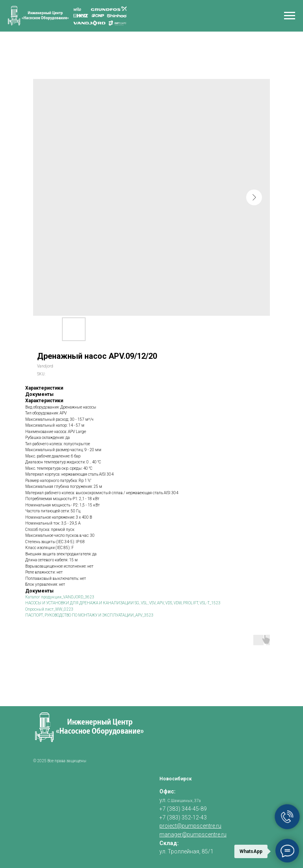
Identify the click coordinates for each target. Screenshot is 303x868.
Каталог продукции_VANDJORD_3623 (60, 597)
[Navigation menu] (290, 16)
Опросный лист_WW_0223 (49, 609)
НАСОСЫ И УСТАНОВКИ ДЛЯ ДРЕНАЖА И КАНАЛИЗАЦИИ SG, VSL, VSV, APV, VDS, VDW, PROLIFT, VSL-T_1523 (123, 603)
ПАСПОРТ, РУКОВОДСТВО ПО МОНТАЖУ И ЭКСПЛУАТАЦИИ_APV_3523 (89, 615)
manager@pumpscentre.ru (193, 834)
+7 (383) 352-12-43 (183, 817)
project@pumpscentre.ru (190, 826)
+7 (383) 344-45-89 (183, 809)
